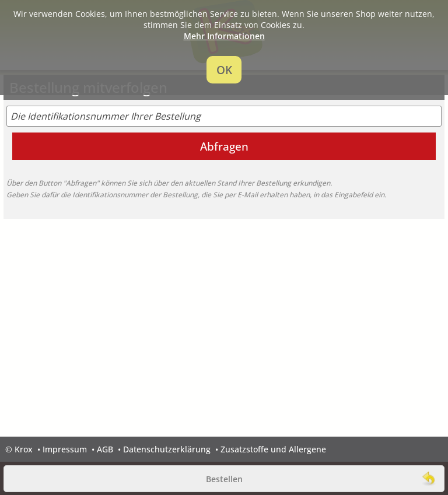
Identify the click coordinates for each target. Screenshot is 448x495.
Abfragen (224, 146)
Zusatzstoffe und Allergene (273, 449)
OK (224, 70)
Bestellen (224, 479)
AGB (105, 449)
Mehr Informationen (224, 36)
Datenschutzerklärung (167, 449)
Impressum (65, 449)
